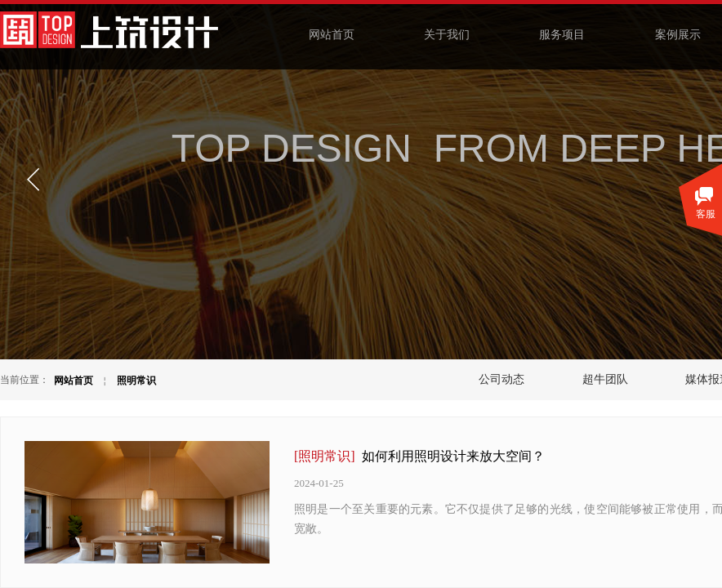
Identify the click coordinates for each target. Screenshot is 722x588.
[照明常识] (325, 456)
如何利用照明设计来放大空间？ (453, 456)
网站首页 (74, 381)
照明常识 (136, 381)
